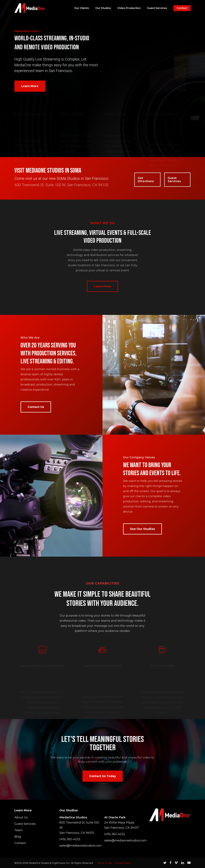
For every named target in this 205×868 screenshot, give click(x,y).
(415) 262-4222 (70, 839)
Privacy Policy (123, 863)
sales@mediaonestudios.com (80, 846)
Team (19, 830)
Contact (20, 843)
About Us (21, 817)
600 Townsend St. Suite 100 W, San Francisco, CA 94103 (61, 185)
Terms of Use (105, 863)
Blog (18, 837)
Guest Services (25, 824)
